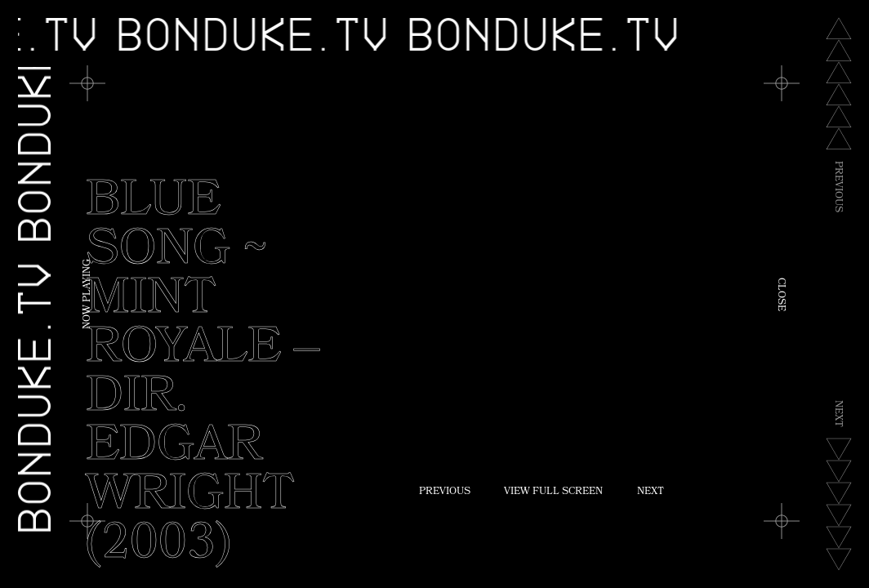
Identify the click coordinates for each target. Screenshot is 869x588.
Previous (445, 492)
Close (780, 294)
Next (651, 492)
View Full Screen (553, 492)
